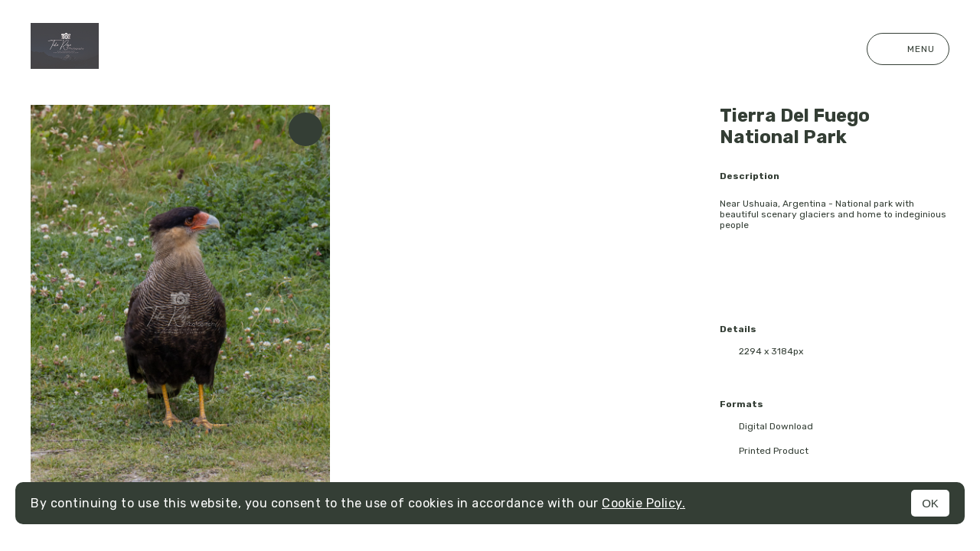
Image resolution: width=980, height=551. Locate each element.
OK (930, 503)
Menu (908, 49)
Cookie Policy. (644, 503)
